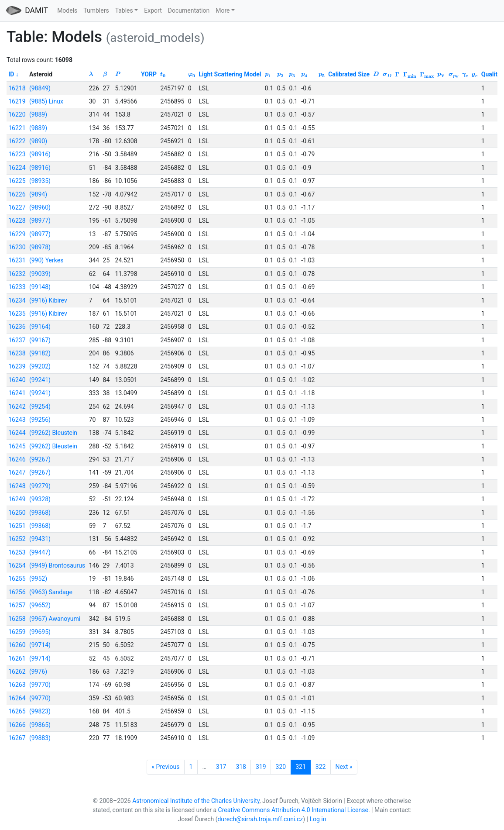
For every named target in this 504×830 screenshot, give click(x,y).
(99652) (40, 605)
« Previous (166, 767)
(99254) (40, 406)
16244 (17, 433)
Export (153, 10)
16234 (17, 300)
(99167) (40, 340)
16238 (17, 353)
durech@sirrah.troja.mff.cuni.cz (260, 819)
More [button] (223, 10)
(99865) (40, 725)
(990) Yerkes (46, 260)
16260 (17, 645)
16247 (17, 472)
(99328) (40, 499)
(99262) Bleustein (53, 433)
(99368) (40, 513)
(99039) (40, 274)
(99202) (40, 366)
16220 (17, 114)
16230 (17, 247)
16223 (17, 154)
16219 (17, 101)
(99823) (40, 711)
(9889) (38, 114)
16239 (17, 366)
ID (11, 74)
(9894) (38, 194)
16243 (17, 420)
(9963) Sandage (51, 592)
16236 (17, 327)
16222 (17, 141)
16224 (17, 168)
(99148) (40, 287)
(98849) (40, 88)
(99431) (40, 539)
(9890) (38, 141)
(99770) (40, 685)
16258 (17, 619)
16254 (17, 565)
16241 (17, 393)
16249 (17, 499)
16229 (17, 234)
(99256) (40, 420)
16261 (17, 658)
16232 (17, 274)
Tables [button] (124, 10)
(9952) (38, 579)
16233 (17, 287)
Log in (318, 819)
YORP (149, 74)
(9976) (38, 672)
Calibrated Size (349, 74)
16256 (17, 592)
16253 (17, 552)
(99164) (40, 327)
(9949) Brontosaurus (57, 565)
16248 (17, 486)
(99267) (40, 459)
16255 (17, 579)
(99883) (40, 738)
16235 (17, 313)
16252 (17, 539)
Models (67, 10)
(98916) (40, 154)
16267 (17, 738)
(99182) (40, 353)
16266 (17, 725)
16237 (17, 340)
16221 (17, 128)
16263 (17, 685)
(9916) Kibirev (48, 300)
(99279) (40, 486)
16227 (17, 207)
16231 (17, 260)
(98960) (40, 207)
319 (261, 767)
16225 (17, 181)
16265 (17, 711)
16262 (17, 672)
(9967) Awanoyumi (55, 619)
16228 (17, 220)
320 (281, 767)
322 (321, 767)
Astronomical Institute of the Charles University (196, 801)
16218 (17, 88)
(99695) (40, 632)
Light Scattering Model (230, 74)
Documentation (189, 10)
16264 (17, 698)
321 (301, 767)
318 (241, 767)
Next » (344, 767)
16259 (17, 632)
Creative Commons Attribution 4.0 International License (293, 810)
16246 (17, 459)
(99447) (40, 552)
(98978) (40, 247)
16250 (17, 513)
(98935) (40, 181)
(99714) (40, 645)
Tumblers (96, 10)
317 (221, 767)
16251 (17, 526)
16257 (17, 605)
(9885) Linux (46, 101)
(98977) (40, 220)
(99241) (40, 380)
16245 (17, 446)
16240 (17, 380)
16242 (17, 406)
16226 (17, 194)
